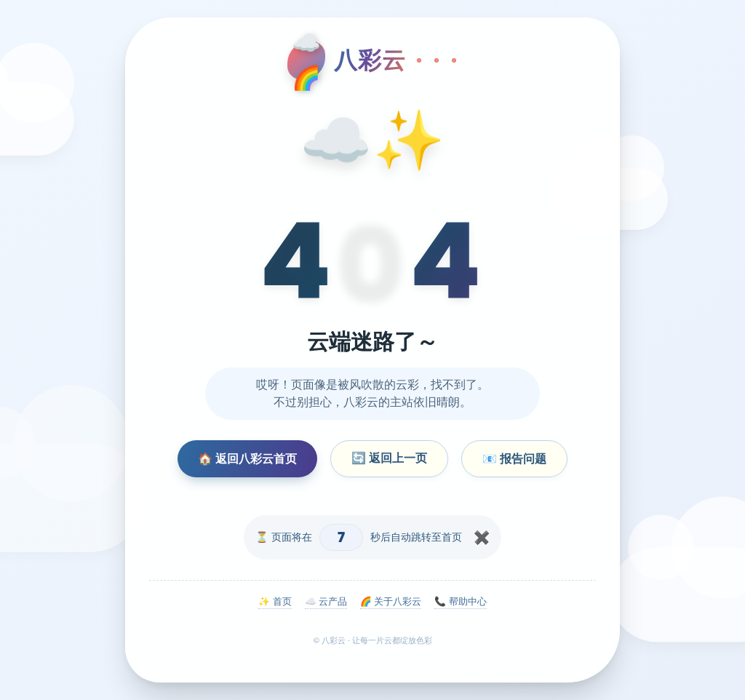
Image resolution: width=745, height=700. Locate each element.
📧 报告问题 (514, 459)
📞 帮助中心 (460, 601)
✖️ (482, 538)
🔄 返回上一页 (389, 458)
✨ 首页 (275, 601)
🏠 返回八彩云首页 (247, 459)
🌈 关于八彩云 (391, 601)
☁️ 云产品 (326, 601)
